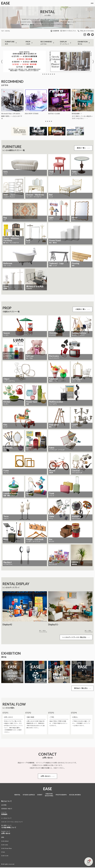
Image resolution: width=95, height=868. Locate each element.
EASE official (5, 842)
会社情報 (4, 806)
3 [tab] (45, 74)
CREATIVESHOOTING (49, 795)
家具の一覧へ (83, 148)
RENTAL (8, 31)
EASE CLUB (5, 856)
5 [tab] (49, 74)
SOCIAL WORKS (75, 795)
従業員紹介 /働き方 (7, 809)
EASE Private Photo (6, 849)
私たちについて (6, 802)
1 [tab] (41, 74)
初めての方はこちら (68, 31)
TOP (2, 31)
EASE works (5, 845)
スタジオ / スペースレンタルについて (12, 822)
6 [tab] (51, 74)
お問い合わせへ (48, 777)
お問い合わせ (6, 834)
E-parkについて (6, 832)
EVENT (40, 795)
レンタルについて (6, 819)
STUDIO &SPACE (29, 795)
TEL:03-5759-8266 (86, 31)
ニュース (4, 813)
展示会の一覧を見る (82, 689)
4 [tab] (47, 74)
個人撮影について (6, 826)
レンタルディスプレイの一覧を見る (76, 637)
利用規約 (4, 815)
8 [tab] (54, 74)
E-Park (3, 853)
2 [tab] (43, 74)
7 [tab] (52, 74)
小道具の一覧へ (82, 309)
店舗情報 (55, 31)
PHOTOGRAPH (61, 795)
